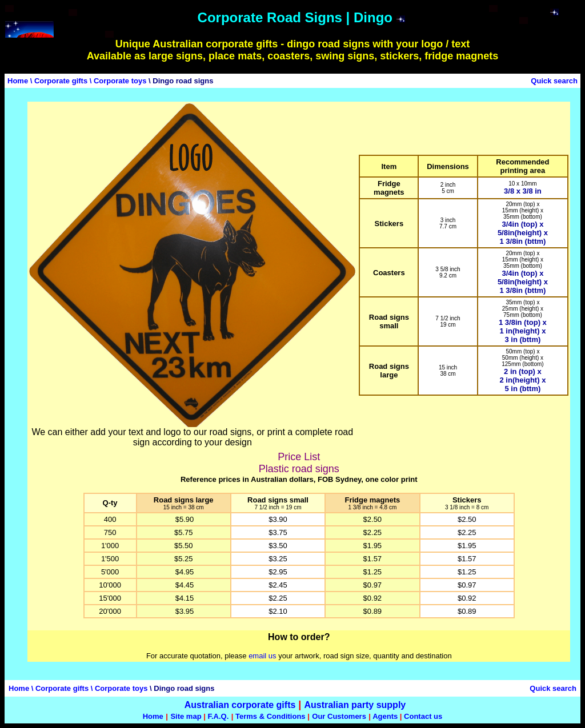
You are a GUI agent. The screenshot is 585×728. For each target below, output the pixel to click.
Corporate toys (120, 81)
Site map (186, 716)
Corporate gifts (61, 81)
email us (262, 656)
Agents (385, 716)
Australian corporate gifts (240, 705)
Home (18, 81)
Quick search (554, 81)
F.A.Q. (218, 716)
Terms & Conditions (271, 716)
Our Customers (339, 716)
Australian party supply (355, 705)
